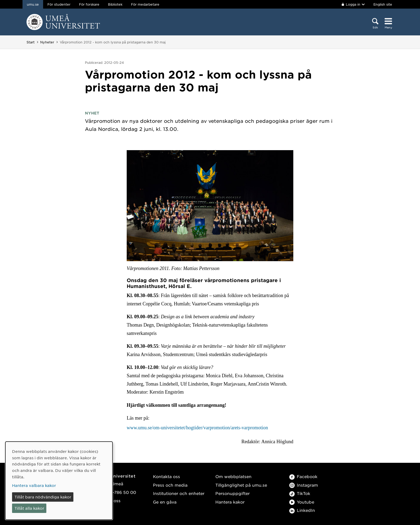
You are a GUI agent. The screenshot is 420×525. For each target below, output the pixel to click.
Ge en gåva (165, 502)
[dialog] (59, 481)
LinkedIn (302, 510)
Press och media (170, 485)
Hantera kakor (230, 502)
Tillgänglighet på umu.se (241, 485)
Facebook (303, 476)
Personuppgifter (232, 493)
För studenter (59, 4)
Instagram (304, 485)
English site (383, 4)
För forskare (89, 4)
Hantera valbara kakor (34, 485)
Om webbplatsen (233, 476)
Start (31, 42)
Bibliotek (115, 4)
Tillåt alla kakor (29, 508)
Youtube (302, 502)
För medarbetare (145, 4)
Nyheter (47, 42)
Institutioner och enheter (179, 493)
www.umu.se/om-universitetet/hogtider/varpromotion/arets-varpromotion (197, 428)
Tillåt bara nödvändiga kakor (43, 497)
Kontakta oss (166, 476)
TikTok (300, 493)
